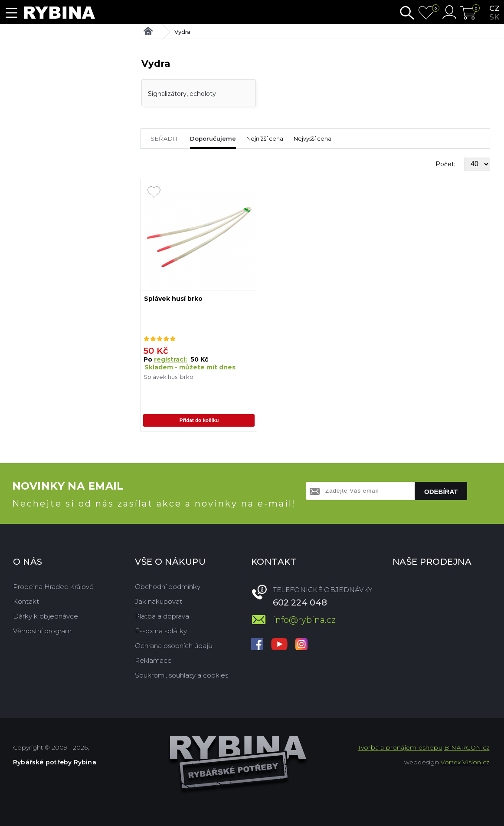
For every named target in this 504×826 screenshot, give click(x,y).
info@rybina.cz (304, 620)
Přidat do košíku (199, 421)
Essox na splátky (161, 631)
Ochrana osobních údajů (174, 646)
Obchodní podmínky (168, 587)
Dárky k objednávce (46, 616)
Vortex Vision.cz (465, 762)
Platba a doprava (162, 616)
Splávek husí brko (173, 299)
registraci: (170, 359)
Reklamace (153, 660)
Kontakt (26, 601)
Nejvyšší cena (313, 138)
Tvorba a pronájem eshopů (400, 747)
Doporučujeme (213, 138)
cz (494, 8)
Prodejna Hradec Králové (53, 587)
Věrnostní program (42, 631)
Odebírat (441, 492)
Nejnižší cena (265, 138)
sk (494, 17)
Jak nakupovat (159, 601)
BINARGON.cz (467, 747)
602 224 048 (300, 602)
